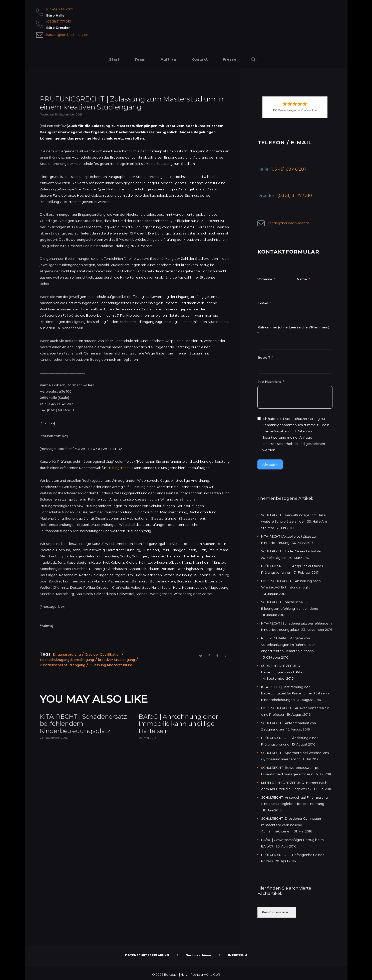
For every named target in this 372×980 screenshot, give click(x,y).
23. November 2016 (54, 748)
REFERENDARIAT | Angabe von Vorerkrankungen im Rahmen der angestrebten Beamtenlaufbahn (288, 644)
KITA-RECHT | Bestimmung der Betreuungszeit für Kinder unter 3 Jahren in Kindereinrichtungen (296, 692)
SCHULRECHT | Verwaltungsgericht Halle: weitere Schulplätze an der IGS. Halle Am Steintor (294, 522)
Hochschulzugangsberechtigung (67, 660)
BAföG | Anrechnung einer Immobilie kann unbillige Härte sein (184, 725)
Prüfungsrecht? (119, 468)
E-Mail (263, 304)
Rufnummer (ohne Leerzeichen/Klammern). (294, 328)
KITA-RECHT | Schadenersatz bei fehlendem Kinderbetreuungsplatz (79, 729)
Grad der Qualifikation (103, 655)
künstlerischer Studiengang (63, 665)
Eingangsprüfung (67, 655)
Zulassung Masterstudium (111, 665)
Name (302, 280)
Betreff (264, 358)
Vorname (265, 280)
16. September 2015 (69, 115)
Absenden (270, 465)
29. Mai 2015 (147, 740)
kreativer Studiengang (117, 660)
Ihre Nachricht (270, 382)
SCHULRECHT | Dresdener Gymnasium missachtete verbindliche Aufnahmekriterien (292, 822)
